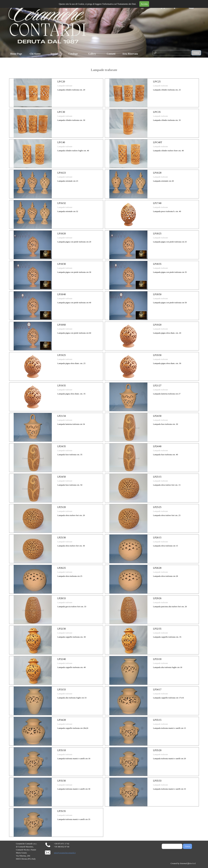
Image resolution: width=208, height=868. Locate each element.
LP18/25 (157, 234)
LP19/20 (157, 325)
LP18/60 (62, 325)
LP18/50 (157, 294)
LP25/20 (62, 507)
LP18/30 (62, 264)
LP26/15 (157, 538)
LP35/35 (62, 811)
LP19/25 (62, 355)
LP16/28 (157, 173)
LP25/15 (157, 477)
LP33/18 (157, 659)
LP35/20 (157, 750)
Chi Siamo (35, 54)
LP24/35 (62, 446)
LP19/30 (157, 355)
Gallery (92, 54)
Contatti (111, 54)
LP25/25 (157, 507)
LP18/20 (62, 234)
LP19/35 (62, 386)
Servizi (54, 54)
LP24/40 (157, 446)
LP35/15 (157, 720)
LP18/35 (157, 264)
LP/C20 (61, 82)
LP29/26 (157, 598)
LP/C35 (157, 112)
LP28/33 (62, 598)
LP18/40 (62, 294)
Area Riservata (130, 54)
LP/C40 (61, 142)
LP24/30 (157, 416)
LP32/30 (62, 629)
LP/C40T (158, 142)
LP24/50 (62, 477)
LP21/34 (62, 416)
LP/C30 (61, 112)
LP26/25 (62, 568)
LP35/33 (157, 781)
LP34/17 (157, 689)
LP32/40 (62, 659)
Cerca (196, 53)
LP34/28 (62, 720)
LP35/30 (62, 781)
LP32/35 (157, 629)
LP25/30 (62, 538)
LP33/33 (62, 689)
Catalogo (73, 54)
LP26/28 (157, 568)
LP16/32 (62, 203)
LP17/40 (157, 203)
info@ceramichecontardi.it (65, 853)
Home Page (16, 54)
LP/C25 (157, 82)
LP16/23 (62, 173)
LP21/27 (157, 386)
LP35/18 (62, 750)
